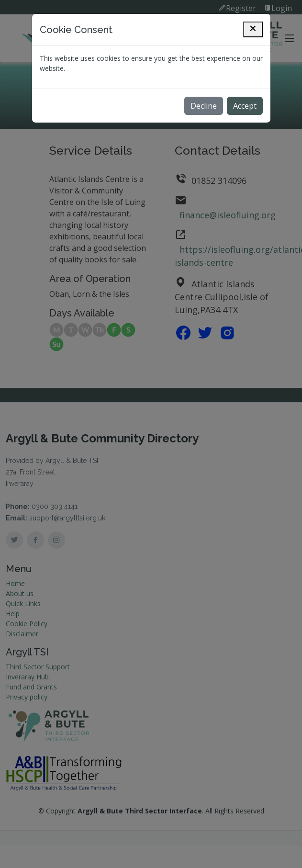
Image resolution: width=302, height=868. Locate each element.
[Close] (253, 29)
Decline (204, 106)
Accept (245, 106)
